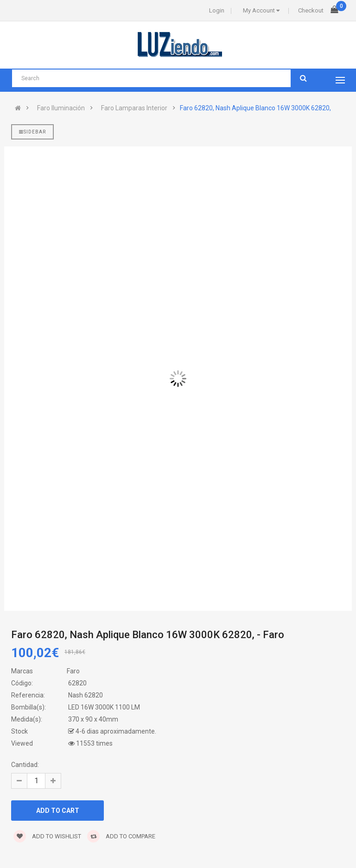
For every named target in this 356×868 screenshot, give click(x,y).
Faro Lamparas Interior (134, 108)
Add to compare (121, 836)
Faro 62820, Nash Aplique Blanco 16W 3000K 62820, (255, 108)
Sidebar (32, 132)
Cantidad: (25, 765)
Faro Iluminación (61, 108)
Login (217, 10)
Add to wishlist (47, 836)
